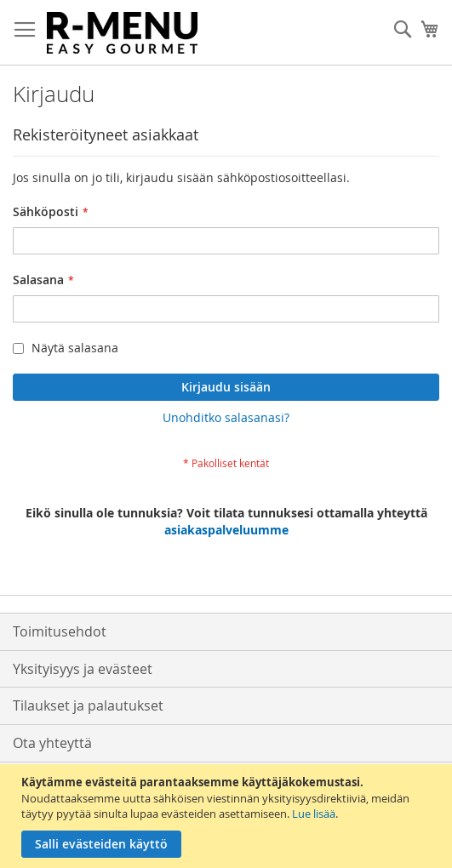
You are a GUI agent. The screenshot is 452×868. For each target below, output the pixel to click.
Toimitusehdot (60, 631)
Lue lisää (314, 814)
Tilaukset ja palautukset (88, 705)
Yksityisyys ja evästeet (83, 669)
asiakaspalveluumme (226, 530)
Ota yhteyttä (52, 743)
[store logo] (122, 33)
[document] (228, 816)
